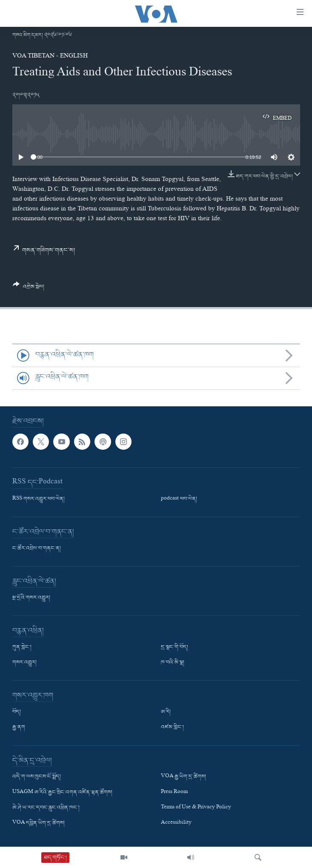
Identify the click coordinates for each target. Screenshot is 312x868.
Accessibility (176, 823)
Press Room (174, 792)
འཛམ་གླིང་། (172, 727)
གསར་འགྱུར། (24, 663)
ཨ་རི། (166, 712)
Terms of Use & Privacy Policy (196, 808)
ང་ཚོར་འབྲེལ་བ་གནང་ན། (37, 549)
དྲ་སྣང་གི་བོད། (175, 647)
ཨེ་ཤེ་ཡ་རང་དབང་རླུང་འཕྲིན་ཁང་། (46, 808)
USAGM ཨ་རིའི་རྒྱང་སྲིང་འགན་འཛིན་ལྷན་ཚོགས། (62, 792)
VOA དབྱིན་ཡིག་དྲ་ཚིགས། (39, 823)
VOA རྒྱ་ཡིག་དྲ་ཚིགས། (183, 777)
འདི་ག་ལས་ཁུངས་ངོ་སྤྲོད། (37, 777)
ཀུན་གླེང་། (22, 647)
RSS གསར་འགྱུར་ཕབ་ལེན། (39, 499)
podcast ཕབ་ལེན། (179, 499)
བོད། (17, 712)
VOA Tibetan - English (50, 57)
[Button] (29, 289)
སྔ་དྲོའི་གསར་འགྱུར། (31, 598)
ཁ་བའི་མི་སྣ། (173, 663)
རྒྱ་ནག (19, 727)
